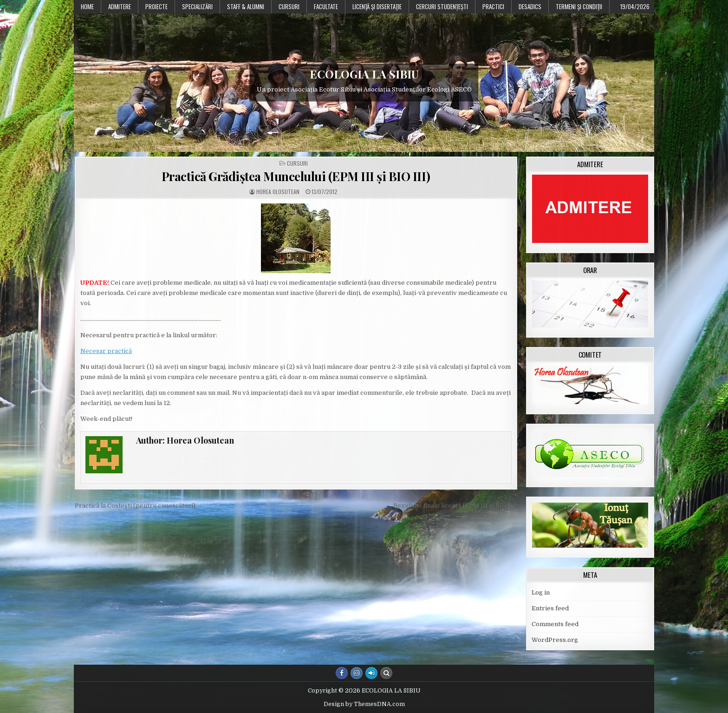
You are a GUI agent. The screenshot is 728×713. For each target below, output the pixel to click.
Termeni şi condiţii (579, 7)
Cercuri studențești (442, 7)
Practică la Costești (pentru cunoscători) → (139, 506)
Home (87, 7)
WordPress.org (555, 640)
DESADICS (530, 7)
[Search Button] (386, 673)
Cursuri (289, 7)
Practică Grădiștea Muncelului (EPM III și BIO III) (296, 176)
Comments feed (555, 624)
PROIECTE (156, 7)
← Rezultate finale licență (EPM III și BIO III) (452, 506)
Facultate (326, 7)
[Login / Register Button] (371, 673)
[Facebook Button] (342, 673)
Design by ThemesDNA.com (364, 704)
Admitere (120, 7)
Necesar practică (106, 351)
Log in (541, 592)
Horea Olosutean (278, 192)
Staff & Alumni (246, 7)
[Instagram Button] (357, 673)
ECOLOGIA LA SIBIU (364, 74)
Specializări (197, 7)
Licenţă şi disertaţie (377, 7)
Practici (493, 7)
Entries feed (550, 608)
